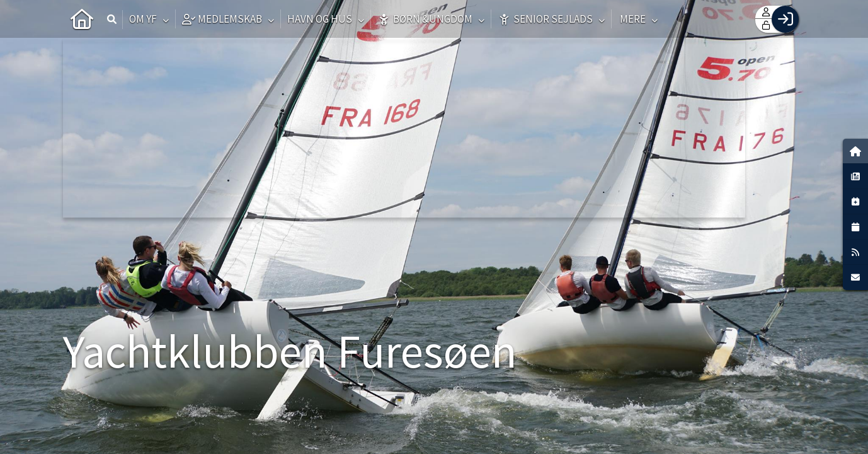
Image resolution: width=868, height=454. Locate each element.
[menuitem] (82, 19)
